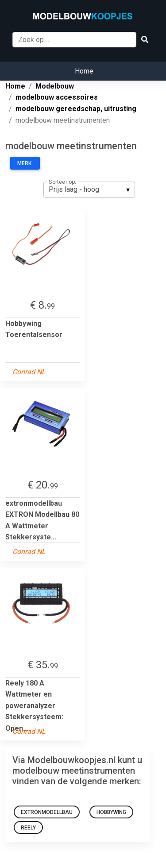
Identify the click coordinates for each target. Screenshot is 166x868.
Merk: (25, 163)
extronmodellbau (47, 812)
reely (28, 828)
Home (84, 71)
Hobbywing (111, 812)
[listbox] (89, 190)
